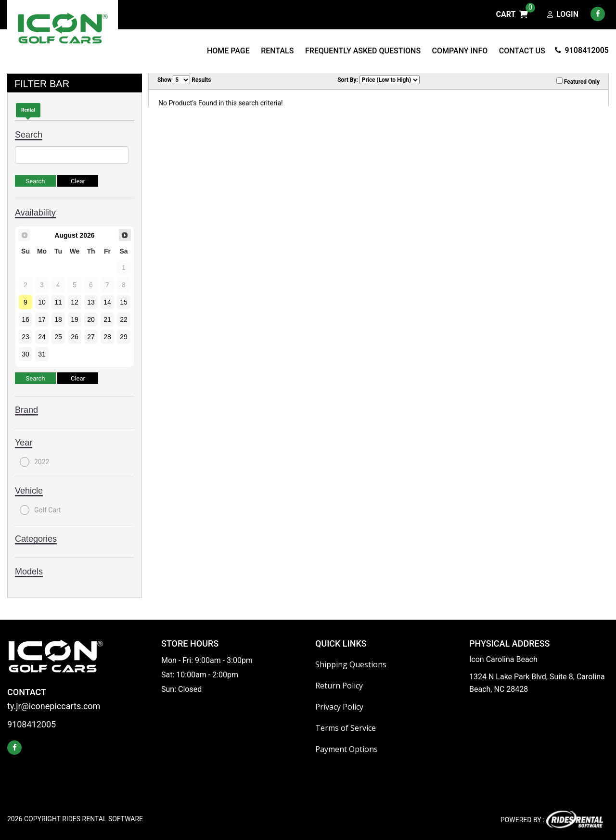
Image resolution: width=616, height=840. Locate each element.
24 (42, 337)
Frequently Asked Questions (363, 51)
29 (124, 337)
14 (107, 302)
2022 (34, 462)
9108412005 (582, 50)
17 (42, 319)
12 (75, 302)
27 (91, 337)
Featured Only (578, 81)
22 (124, 319)
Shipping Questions (351, 664)
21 (107, 319)
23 (26, 337)
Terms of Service (346, 728)
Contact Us (522, 51)
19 (75, 319)
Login (563, 15)
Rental (28, 110)
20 (91, 319)
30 (26, 354)
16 (26, 319)
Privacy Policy (339, 707)
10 (42, 302)
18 (58, 319)
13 (91, 302)
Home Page (228, 51)
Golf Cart (40, 510)
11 (58, 302)
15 (124, 302)
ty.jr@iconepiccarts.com (54, 706)
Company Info (460, 51)
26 (75, 337)
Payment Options (346, 749)
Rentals (277, 51)
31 (42, 354)
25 (58, 337)
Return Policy (339, 686)
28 (107, 337)
